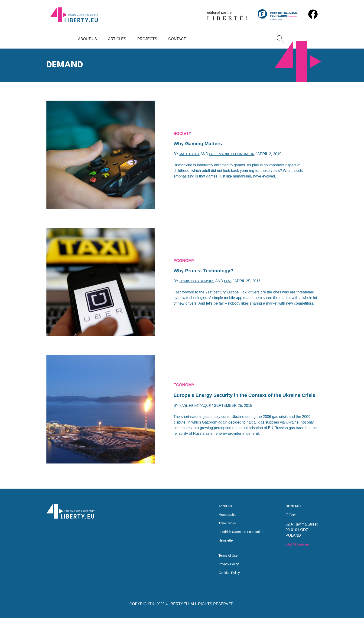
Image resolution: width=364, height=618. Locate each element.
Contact (177, 39)
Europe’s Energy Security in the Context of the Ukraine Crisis (235, 395)
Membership (222, 509)
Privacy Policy (224, 563)
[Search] (280, 39)
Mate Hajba (191, 156)
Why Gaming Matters (201, 144)
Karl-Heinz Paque (197, 411)
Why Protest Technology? (208, 271)
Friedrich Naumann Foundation (238, 528)
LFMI (233, 283)
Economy (185, 260)
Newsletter (221, 537)
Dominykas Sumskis (199, 283)
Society (184, 133)
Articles (117, 39)
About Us (88, 39)
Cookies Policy (224, 572)
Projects (147, 39)
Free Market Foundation (238, 156)
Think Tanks (222, 518)
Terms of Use (223, 554)
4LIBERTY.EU (177, 604)
